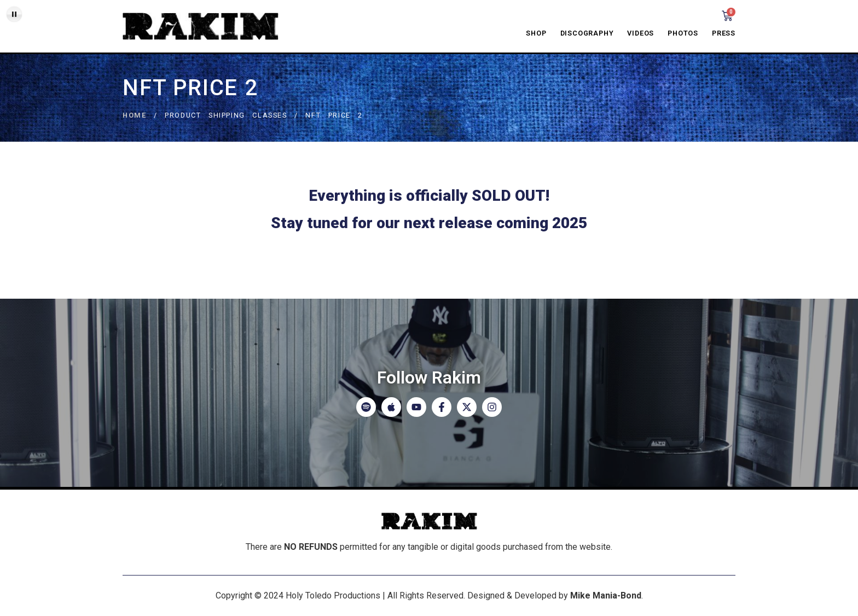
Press (724, 33)
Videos (640, 33)
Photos (683, 33)
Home (134, 115)
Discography (587, 33)
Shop (536, 33)
